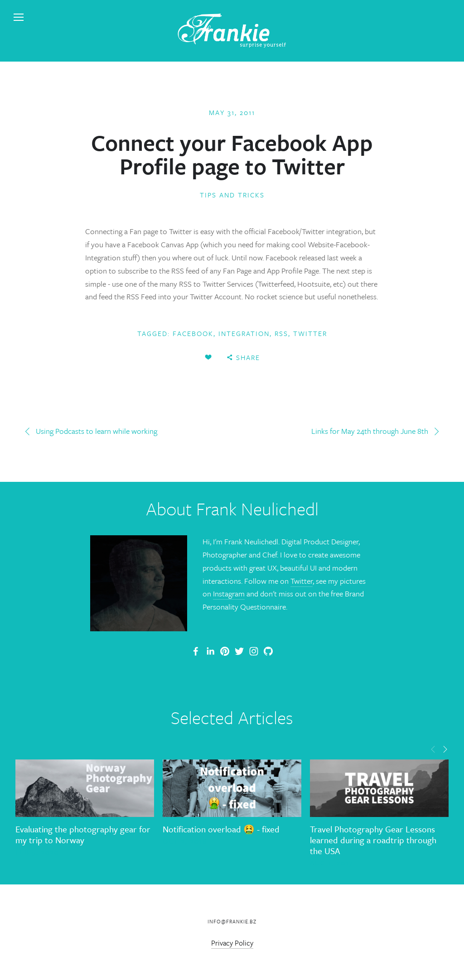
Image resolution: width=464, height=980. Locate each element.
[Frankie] (225, 651)
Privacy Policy (232, 943)
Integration (244, 333)
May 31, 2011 (232, 112)
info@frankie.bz (232, 921)
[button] (433, 749)
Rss (281, 333)
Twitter (302, 581)
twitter (310, 333)
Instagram (229, 593)
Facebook (193, 333)
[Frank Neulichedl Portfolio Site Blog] (196, 651)
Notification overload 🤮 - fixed (221, 829)
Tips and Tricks (232, 195)
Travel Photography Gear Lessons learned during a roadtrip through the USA (373, 840)
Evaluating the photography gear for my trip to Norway (83, 834)
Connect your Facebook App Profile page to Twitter (232, 154)
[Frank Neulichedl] (210, 651)
